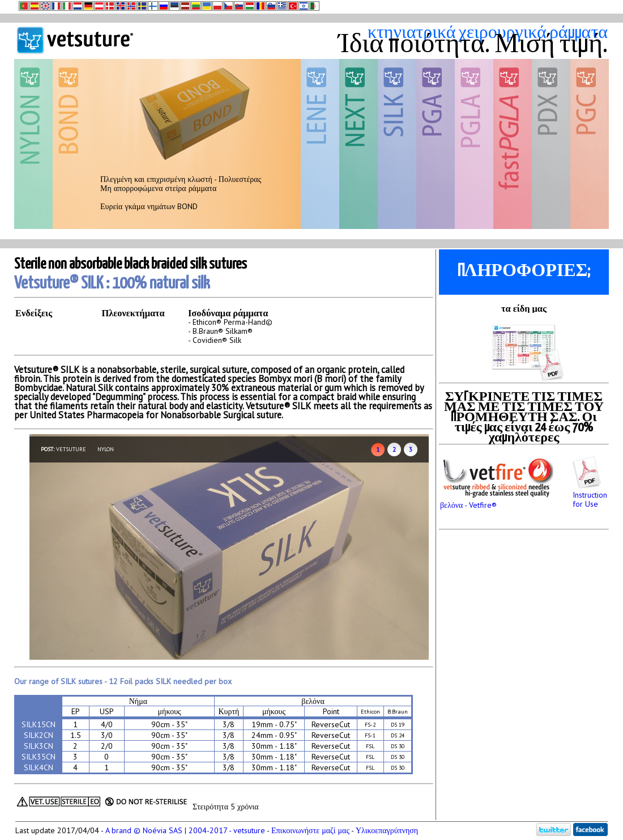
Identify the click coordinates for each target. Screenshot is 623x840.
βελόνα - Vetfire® (497, 500)
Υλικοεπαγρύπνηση (387, 830)
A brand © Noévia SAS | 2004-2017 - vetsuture (185, 830)
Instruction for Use (590, 495)
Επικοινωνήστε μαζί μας (310, 830)
